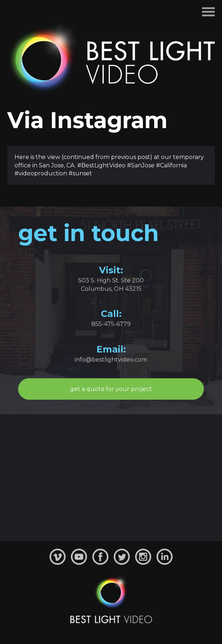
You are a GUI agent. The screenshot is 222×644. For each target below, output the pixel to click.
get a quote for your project (111, 389)
